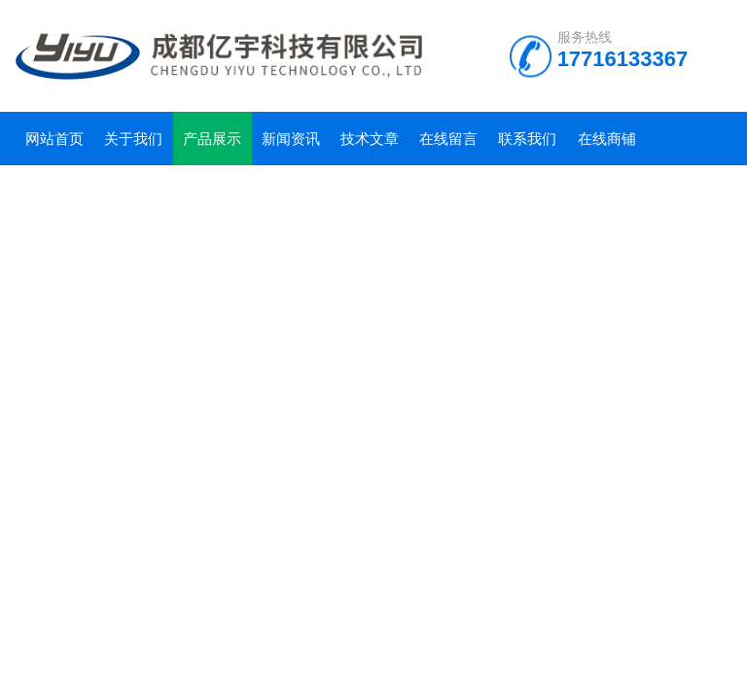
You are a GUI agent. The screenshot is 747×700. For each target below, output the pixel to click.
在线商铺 (607, 139)
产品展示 (212, 139)
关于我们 (133, 139)
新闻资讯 (291, 139)
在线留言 (448, 139)
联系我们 (527, 139)
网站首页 (54, 139)
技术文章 (370, 139)
